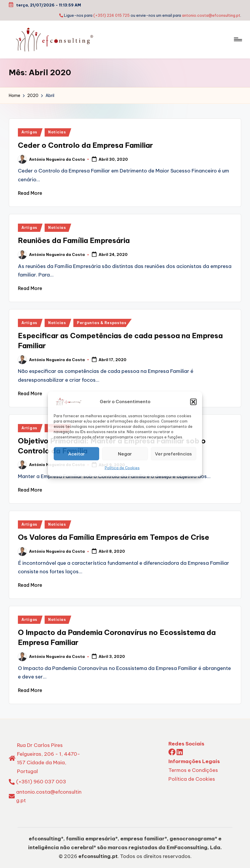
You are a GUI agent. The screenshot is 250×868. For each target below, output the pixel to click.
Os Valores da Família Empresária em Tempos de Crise (114, 537)
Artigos (29, 132)
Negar (125, 454)
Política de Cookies (122, 468)
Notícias (57, 132)
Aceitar (76, 454)
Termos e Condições (193, 770)
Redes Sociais (186, 744)
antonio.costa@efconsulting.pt (211, 15)
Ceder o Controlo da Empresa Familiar (85, 145)
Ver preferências (173, 454)
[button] (193, 402)
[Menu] (238, 39)
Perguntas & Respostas (102, 323)
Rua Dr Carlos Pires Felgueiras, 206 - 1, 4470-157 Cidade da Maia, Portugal (49, 758)
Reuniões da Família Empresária (74, 240)
